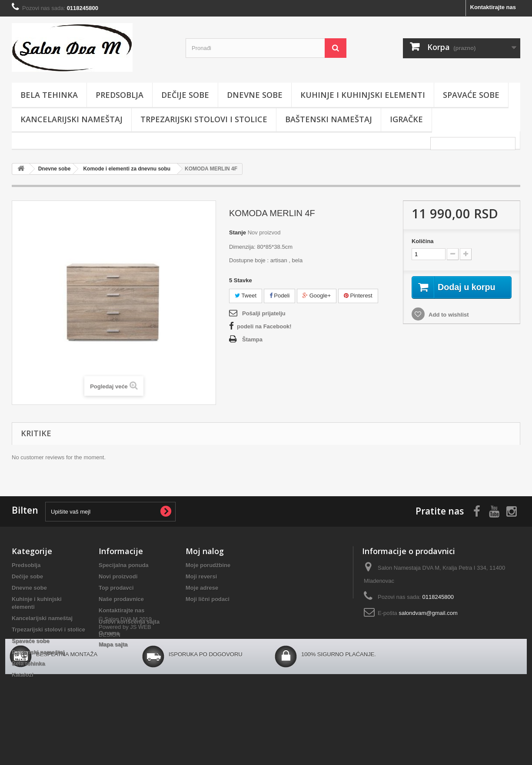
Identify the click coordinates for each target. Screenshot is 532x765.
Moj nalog (205, 551)
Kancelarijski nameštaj (71, 119)
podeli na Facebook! (264, 326)
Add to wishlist (448, 324)
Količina (423, 241)
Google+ (317, 296)
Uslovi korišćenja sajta (129, 622)
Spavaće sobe (471, 95)
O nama (109, 633)
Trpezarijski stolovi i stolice (204, 119)
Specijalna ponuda (124, 565)
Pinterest (358, 296)
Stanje (238, 232)
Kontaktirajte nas (493, 7)
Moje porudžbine (208, 565)
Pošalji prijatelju (264, 313)
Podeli (280, 296)
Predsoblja (120, 95)
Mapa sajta (113, 644)
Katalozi (23, 675)
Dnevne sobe (255, 95)
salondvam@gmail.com (428, 613)
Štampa (252, 339)
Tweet (246, 296)
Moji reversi (201, 576)
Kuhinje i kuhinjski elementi (363, 95)
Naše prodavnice (121, 599)
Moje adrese (202, 588)
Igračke (406, 119)
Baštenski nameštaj (329, 119)
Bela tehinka (49, 95)
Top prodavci (116, 588)
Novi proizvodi (118, 576)
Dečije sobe (185, 95)
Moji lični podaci (208, 599)
